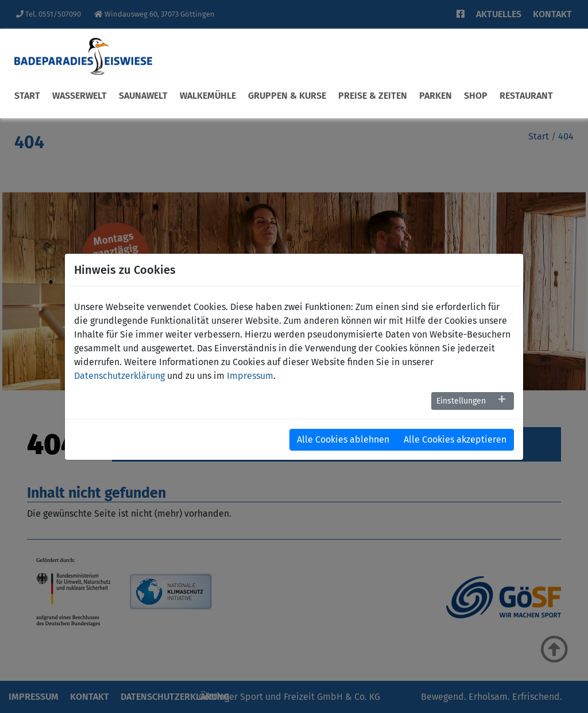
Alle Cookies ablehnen (343, 439)
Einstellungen (461, 401)
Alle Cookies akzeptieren (455, 439)
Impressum (250, 376)
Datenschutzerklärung (119, 376)
